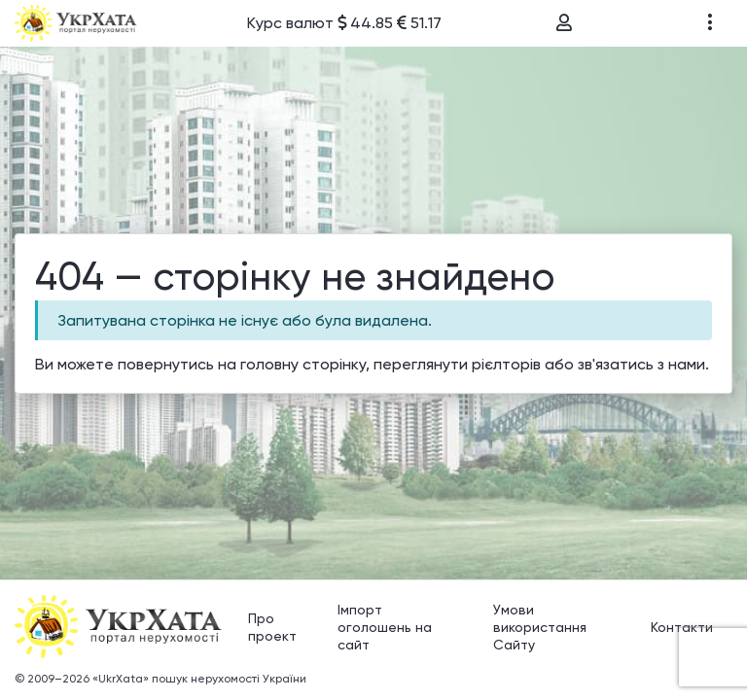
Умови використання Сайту (540, 624)
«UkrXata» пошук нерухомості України (199, 676)
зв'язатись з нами (641, 363)
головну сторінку (303, 363)
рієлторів (506, 363)
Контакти (682, 624)
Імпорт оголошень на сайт (385, 624)
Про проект (272, 624)
